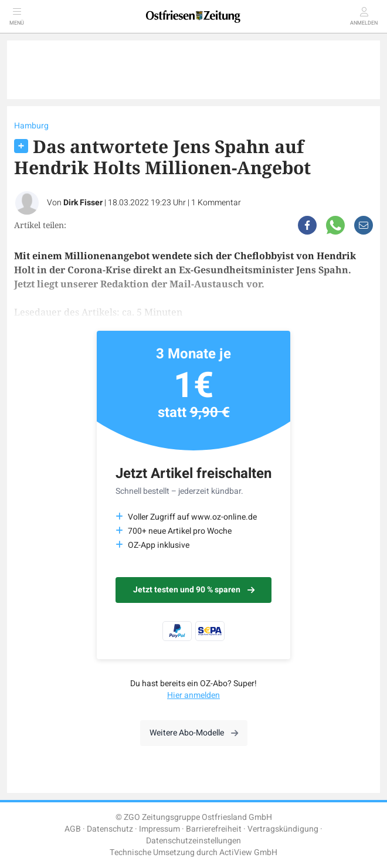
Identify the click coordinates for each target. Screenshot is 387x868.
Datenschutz (110, 829)
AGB (73, 829)
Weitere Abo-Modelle (194, 733)
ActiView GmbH (248, 852)
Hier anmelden (193, 695)
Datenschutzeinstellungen (193, 841)
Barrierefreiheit (214, 829)
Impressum (159, 829)
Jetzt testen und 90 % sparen (194, 590)
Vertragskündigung (283, 829)
